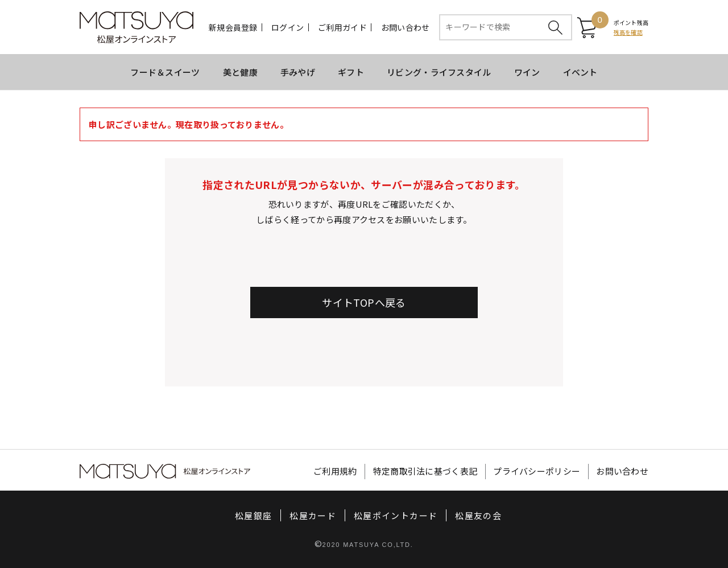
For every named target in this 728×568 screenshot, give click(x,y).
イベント (580, 72)
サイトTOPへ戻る (364, 302)
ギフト (351, 72)
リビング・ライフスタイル (439, 72)
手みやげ (298, 72)
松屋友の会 (478, 515)
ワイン (527, 72)
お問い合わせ (406, 27)
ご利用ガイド (342, 27)
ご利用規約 (335, 472)
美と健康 (240, 72)
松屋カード (313, 515)
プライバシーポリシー (537, 472)
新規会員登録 (233, 27)
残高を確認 (628, 32)
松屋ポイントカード (396, 515)
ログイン (288, 27)
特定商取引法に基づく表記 (425, 472)
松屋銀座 (253, 515)
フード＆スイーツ (165, 72)
